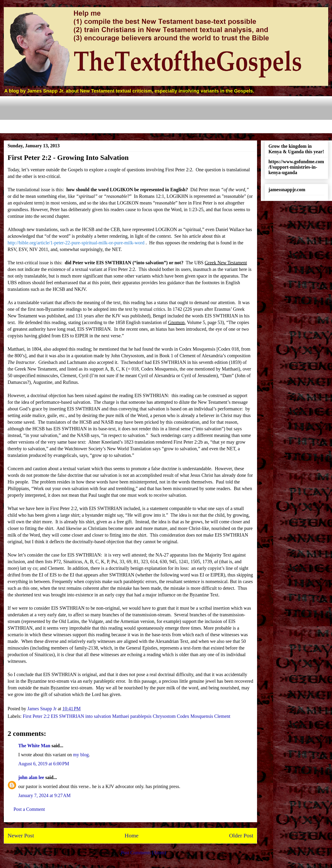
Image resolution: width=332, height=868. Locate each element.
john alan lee (31, 777)
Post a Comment (29, 809)
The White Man (34, 746)
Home (131, 836)
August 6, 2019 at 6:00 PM (44, 764)
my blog (81, 755)
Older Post (241, 836)
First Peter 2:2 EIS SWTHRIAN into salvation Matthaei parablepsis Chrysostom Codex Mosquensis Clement (127, 716)
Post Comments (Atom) (143, 853)
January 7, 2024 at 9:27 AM (44, 795)
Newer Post (21, 836)
